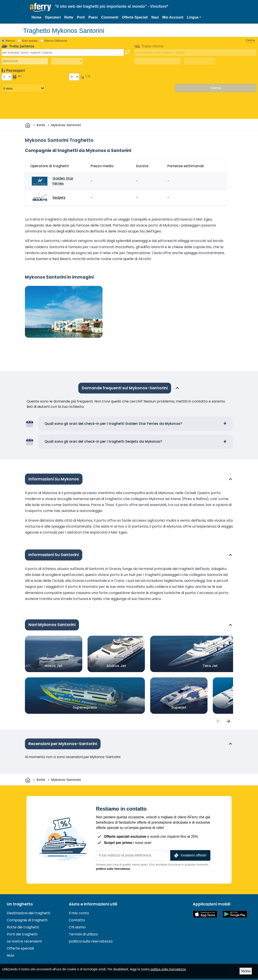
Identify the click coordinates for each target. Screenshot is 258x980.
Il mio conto (79, 913)
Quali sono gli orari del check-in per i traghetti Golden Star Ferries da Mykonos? (113, 424)
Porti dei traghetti (22, 934)
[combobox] (63, 52)
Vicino (246, 971)
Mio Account (173, 17)
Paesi (93, 17)
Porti (81, 17)
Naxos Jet (54, 666)
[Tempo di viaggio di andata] (67, 61)
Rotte (69, 17)
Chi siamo (77, 927)
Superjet (179, 707)
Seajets (59, 198)
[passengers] (218, 721)
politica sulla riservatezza (113, 869)
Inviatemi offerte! (190, 855)
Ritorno (10, 41)
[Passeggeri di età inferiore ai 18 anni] (74, 77)
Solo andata (30, 41)
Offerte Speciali (135, 17)
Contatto (77, 920)
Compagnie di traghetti (27, 920)
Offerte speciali (20, 948)
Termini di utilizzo (83, 934)
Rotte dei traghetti (23, 927)
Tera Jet (210, 666)
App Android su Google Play (235, 914)
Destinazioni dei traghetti (28, 913)
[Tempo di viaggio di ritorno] (200, 61)
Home (36, 17)
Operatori (53, 17)
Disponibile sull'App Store (205, 914)
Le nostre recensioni (24, 941)
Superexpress (85, 707)
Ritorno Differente (56, 41)
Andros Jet (116, 666)
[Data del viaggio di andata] (25, 61)
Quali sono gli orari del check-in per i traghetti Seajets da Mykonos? (103, 441)
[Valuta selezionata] (24, 88)
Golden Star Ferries (63, 181)
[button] (194, 17)
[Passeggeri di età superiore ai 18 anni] (7, 77)
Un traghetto (20, 904)
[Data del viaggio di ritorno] (157, 61)
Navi (155, 17)
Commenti (110, 17)
